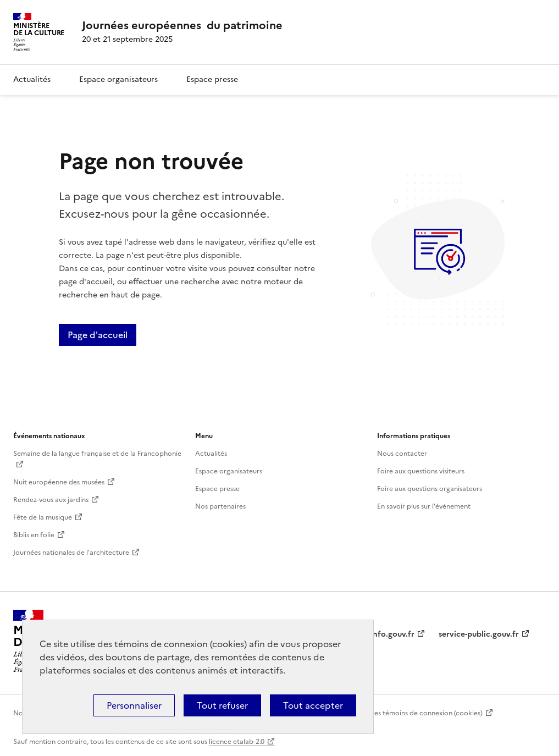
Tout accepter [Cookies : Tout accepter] (313, 705)
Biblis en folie (34, 535)
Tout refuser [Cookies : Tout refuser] (222, 705)
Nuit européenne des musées (59, 482)
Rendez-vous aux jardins (51, 500)
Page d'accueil (98, 335)
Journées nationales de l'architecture (71, 553)
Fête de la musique (43, 517)
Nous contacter (402, 454)
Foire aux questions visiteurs (421, 471)
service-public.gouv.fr (479, 634)
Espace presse (212, 79)
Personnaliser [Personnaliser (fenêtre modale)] (134, 705)
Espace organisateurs (118, 79)
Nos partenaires (220, 506)
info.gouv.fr (392, 634)
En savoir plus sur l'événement (424, 506)
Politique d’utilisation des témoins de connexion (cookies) (392, 713)
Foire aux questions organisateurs (430, 489)
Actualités (32, 79)
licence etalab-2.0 (237, 742)
